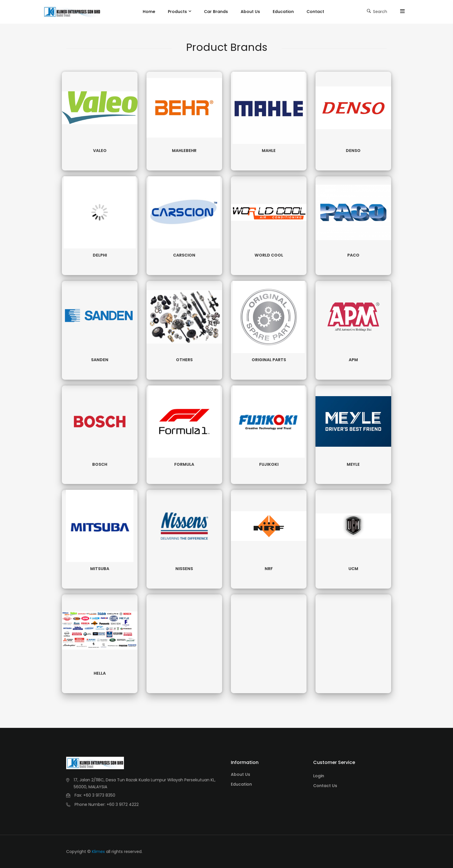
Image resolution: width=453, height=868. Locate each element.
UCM (353, 569)
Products (177, 12)
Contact (315, 12)
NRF (269, 569)
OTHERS (184, 360)
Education (283, 12)
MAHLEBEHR (184, 151)
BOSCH (100, 464)
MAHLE (269, 151)
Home (149, 12)
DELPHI (100, 255)
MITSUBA (100, 569)
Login (319, 776)
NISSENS (184, 569)
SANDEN (100, 360)
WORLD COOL (269, 255)
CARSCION (184, 255)
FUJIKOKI (269, 464)
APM (353, 360)
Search (377, 11)
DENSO (353, 151)
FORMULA (184, 464)
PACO (353, 255)
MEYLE (353, 464)
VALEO (100, 151)
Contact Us (325, 786)
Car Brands (216, 12)
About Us (250, 12)
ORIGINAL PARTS (269, 360)
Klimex (98, 852)
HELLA (100, 673)
